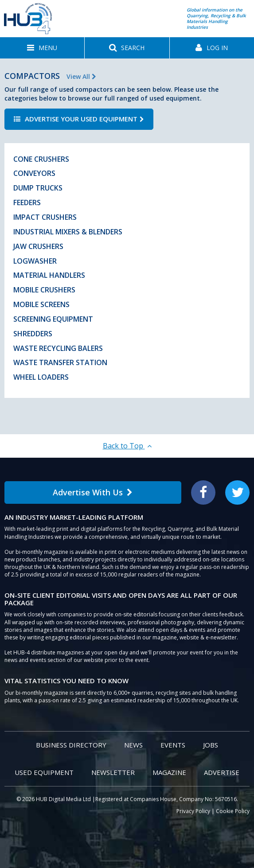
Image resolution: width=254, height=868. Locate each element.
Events (173, 745)
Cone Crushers (41, 159)
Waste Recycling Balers (58, 348)
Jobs (211, 745)
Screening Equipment (53, 319)
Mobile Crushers (44, 290)
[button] (42, 48)
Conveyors (34, 173)
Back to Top (127, 446)
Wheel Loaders (41, 377)
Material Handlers (49, 275)
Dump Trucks (38, 188)
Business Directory (71, 745)
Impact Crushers (45, 217)
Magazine (169, 772)
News (133, 745)
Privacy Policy (193, 811)
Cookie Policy (233, 811)
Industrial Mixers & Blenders (68, 232)
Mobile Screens (41, 304)
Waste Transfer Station (60, 362)
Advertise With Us (93, 492)
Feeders (27, 202)
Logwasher (35, 261)
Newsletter (113, 772)
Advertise (222, 772)
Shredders (33, 334)
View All (81, 76)
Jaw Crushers (38, 246)
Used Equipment (44, 772)
